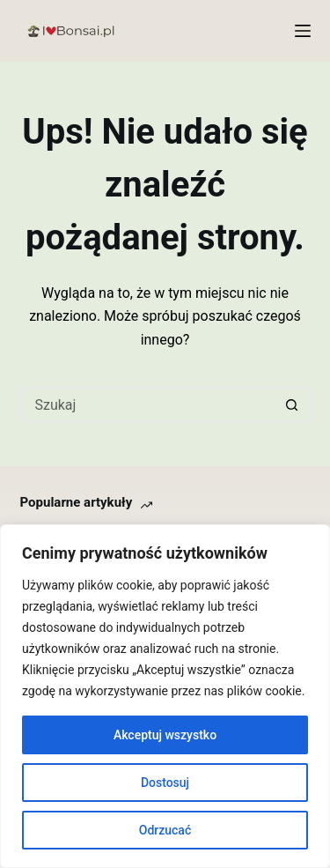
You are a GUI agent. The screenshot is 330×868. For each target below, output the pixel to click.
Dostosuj (165, 783)
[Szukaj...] (148, 404)
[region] (165, 696)
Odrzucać (165, 830)
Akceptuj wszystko (165, 735)
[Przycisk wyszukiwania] (293, 404)
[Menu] (303, 31)
